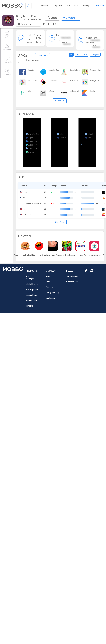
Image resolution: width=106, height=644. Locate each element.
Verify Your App (53, 293)
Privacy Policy (72, 282)
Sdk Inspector (32, 290)
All (71, 55)
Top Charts (59, 5)
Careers (49, 287)
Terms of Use (72, 276)
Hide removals (31, 60)
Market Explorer (33, 284)
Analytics (95, 55)
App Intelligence (31, 277)
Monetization (82, 55)
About (48, 276)
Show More (60, 101)
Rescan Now (43, 56)
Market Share (32, 300)
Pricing (86, 5)
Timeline (30, 306)
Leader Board (32, 295)
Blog (48, 282)
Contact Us (51, 298)
